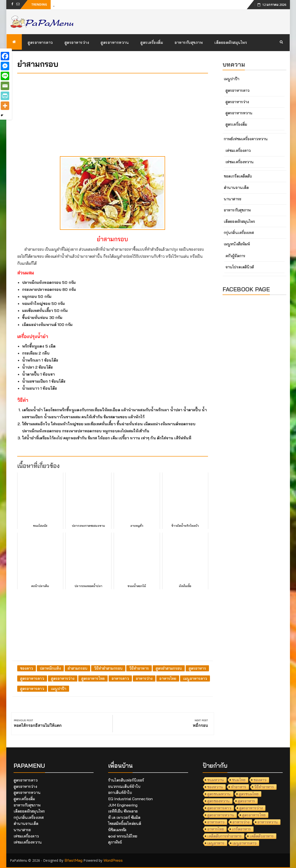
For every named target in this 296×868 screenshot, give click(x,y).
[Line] (5, 76)
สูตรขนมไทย (249, 794)
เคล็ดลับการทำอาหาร (225, 836)
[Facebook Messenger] (5, 66)
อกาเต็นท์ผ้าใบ (120, 792)
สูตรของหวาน (219, 801)
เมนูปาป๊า (59, 689)
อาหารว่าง (144, 678)
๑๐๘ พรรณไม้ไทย (123, 836)
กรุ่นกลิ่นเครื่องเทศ (239, 232)
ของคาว (27, 668)
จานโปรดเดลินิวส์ (240, 267)
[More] (5, 106)
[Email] (5, 86)
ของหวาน (215, 787)
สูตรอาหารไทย (93, 678)
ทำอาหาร (239, 787)
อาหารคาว (120, 678)
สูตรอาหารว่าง (77, 42)
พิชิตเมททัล (117, 830)
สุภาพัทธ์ (115, 842)
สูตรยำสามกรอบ (169, 668)
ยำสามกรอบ (77, 668)
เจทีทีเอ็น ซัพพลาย (123, 811)
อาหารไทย (168, 678)
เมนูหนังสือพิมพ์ (237, 244)
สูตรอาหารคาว (40, 42)
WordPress (113, 860)
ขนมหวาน (216, 780)
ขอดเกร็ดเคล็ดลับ (238, 176)
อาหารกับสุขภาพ (189, 42)
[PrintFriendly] (5, 96)
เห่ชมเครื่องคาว (238, 150)
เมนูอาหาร (216, 843)
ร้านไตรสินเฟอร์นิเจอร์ (126, 780)
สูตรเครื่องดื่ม (152, 42)
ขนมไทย (239, 780)
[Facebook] (5, 56)
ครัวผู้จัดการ (235, 256)
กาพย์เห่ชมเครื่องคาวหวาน (246, 139)
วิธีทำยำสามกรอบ (108, 668)
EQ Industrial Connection (130, 799)
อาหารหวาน (268, 822)
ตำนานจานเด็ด (236, 187)
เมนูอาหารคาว (195, 678)
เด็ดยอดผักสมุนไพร (231, 42)
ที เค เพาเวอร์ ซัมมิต (124, 817)
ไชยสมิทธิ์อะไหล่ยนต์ (125, 823)
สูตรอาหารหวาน (115, 42)
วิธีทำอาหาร (139, 668)
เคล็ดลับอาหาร (262, 836)
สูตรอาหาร (197, 668)
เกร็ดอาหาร (241, 829)
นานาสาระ (232, 199)
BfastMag (74, 860)
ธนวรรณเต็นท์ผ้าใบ (124, 786)
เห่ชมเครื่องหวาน (240, 162)
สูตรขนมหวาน (219, 794)
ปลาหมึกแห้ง (50, 668)
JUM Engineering (123, 805)
